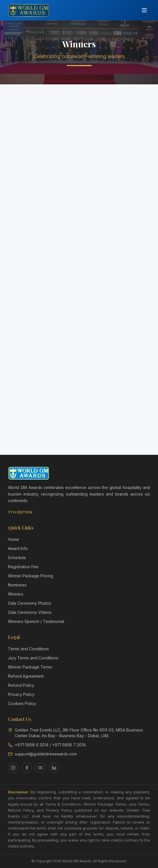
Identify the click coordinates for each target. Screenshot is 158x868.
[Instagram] (13, 768)
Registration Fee (23, 567)
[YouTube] (40, 768)
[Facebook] (27, 768)
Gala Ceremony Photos (30, 603)
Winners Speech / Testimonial (36, 621)
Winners (16, 594)
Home (14, 539)
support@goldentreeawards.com (46, 754)
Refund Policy (21, 685)
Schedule (17, 558)
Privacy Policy (21, 694)
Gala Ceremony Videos (30, 612)
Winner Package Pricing (31, 576)
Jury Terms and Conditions (33, 658)
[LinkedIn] (54, 768)
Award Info (18, 548)
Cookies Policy (22, 703)
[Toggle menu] (144, 10)
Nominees (17, 585)
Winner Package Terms (30, 667)
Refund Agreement (26, 676)
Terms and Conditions (28, 649)
